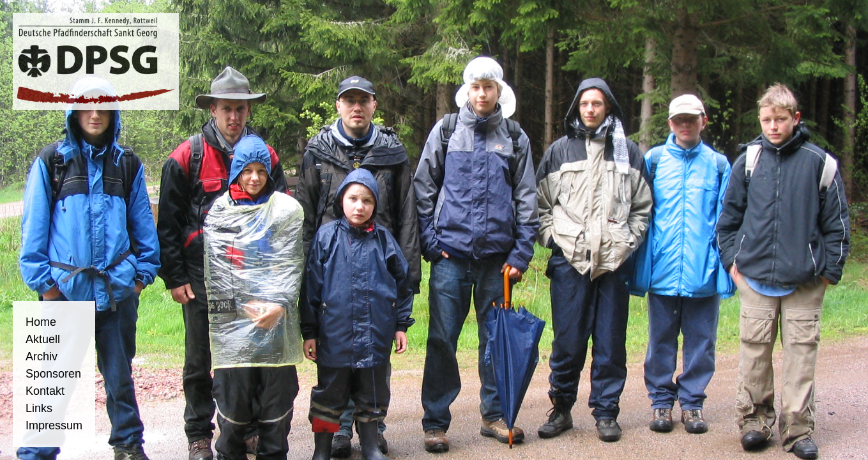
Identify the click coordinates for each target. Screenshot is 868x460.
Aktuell (43, 339)
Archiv (42, 356)
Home (41, 322)
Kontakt (45, 391)
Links (39, 408)
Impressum (54, 425)
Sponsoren (53, 374)
